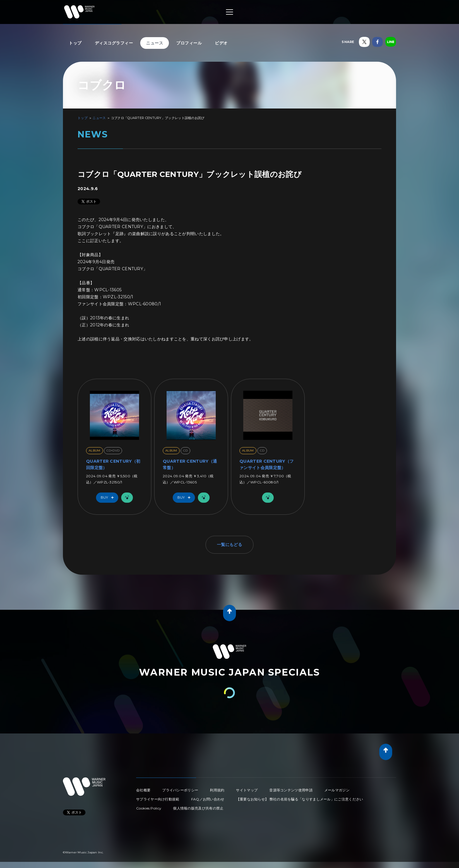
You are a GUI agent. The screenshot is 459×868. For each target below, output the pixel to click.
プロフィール (189, 43)
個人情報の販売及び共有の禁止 (198, 808)
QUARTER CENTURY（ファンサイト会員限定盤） (267, 464)
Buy (109, 498)
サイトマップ (247, 790)
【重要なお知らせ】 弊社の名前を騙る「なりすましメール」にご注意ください (300, 799)
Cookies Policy (149, 808)
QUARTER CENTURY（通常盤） (190, 464)
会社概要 (143, 790)
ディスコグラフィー (114, 43)
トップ (75, 43)
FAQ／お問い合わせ (208, 799)
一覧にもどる (229, 545)
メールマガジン (337, 790)
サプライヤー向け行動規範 (158, 799)
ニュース (155, 43)
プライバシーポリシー (180, 790)
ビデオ (221, 43)
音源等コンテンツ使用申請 (291, 790)
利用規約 (217, 790)
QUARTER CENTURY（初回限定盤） (113, 464)
